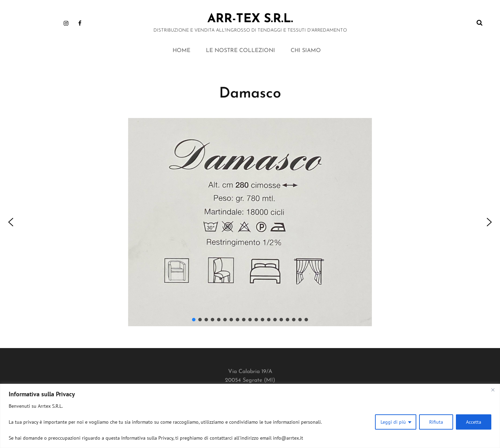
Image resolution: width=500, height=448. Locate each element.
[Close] (493, 390)
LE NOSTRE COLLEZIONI (240, 51)
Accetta (474, 422)
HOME (181, 51)
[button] (11, 222)
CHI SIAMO (306, 51)
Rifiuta (436, 422)
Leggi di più (393, 422)
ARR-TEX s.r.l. (250, 19)
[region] (250, 416)
